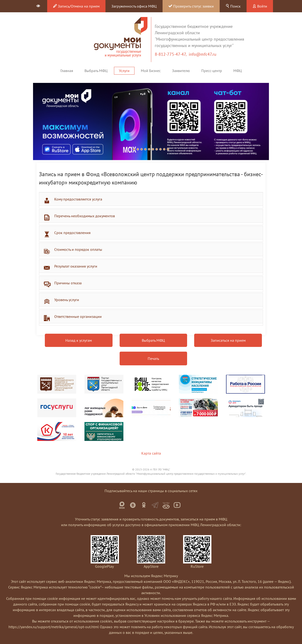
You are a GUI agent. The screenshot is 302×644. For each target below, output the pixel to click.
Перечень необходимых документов (85, 216)
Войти (260, 6)
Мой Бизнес (151, 71)
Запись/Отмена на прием (76, 6)
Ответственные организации (78, 316)
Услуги (124, 71)
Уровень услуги (67, 300)
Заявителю (181, 71)
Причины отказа (68, 283)
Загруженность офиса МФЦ (134, 6)
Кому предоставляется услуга (78, 199)
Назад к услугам (79, 340)
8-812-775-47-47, (172, 54)
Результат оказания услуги (76, 266)
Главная (67, 71)
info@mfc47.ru (203, 54)
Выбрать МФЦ (96, 71)
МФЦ (238, 71)
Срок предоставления (72, 233)
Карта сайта (151, 453)
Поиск (233, 6)
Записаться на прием (228, 340)
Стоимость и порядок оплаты (78, 249)
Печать (153, 358)
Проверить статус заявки (191, 6)
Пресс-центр (212, 71)
